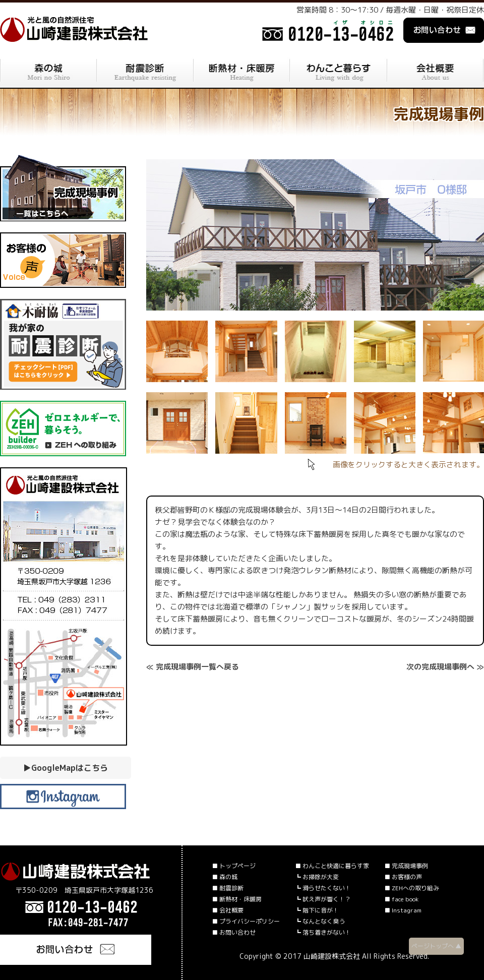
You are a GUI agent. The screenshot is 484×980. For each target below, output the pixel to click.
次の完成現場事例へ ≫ (445, 667)
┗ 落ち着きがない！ (323, 932)
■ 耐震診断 (228, 888)
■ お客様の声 (403, 877)
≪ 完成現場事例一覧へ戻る (193, 667)
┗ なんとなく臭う (320, 921)
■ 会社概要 (228, 910)
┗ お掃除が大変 (317, 877)
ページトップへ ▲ (436, 946)
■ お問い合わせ (234, 932)
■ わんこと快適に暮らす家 (332, 866)
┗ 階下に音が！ (317, 910)
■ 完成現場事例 (406, 866)
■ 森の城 (225, 877)
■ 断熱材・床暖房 (237, 899)
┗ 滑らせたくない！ (323, 888)
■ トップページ (234, 866)
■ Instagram (403, 910)
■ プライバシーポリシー (246, 921)
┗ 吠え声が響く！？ (323, 899)
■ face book (401, 899)
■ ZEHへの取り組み (412, 888)
